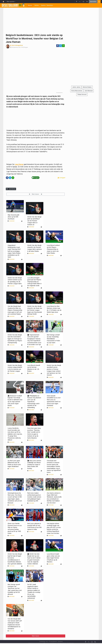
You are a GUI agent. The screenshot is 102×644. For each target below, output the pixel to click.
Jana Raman (19, 164)
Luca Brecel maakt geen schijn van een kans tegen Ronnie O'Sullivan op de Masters (53, 558)
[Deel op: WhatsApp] (63, 46)
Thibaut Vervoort (82, 94)
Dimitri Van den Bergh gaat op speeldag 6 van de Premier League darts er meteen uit (34, 221)
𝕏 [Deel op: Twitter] (60, 46)
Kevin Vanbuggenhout (17, 45)
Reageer (26, 47)
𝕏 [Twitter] (89, 638)
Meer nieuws (36, 194)
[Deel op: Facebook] (58, 46)
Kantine (37, 5)
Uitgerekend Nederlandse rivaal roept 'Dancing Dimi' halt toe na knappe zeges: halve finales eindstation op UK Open (14, 251)
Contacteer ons (44, 637)
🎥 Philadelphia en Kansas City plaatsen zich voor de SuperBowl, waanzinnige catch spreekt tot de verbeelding (34, 402)
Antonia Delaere (87, 87)
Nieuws (30, 5)
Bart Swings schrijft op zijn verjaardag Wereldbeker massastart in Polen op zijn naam (53, 339)
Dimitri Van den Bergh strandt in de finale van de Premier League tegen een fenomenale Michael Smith (35, 310)
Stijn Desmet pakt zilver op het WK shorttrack (13, 217)
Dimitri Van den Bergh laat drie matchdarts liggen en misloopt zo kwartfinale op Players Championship (15, 339)
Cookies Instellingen (50, 639)
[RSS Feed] (95, 638)
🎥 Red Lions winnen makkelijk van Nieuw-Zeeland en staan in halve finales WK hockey (34, 465)
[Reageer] (22, 221)
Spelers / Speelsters (47, 5)
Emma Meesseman (77, 91)
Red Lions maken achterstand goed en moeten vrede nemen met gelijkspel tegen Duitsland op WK (34, 497)
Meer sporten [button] (10, 2)
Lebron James (76, 87)
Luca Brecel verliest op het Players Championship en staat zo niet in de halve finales (53, 249)
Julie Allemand (89, 91)
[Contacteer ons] (92, 638)
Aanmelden (93, 2)
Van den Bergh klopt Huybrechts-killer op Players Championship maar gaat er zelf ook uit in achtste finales (15, 310)
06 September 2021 (16, 47)
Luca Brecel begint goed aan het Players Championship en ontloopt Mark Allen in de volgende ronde (34, 282)
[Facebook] (86, 638)
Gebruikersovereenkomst (35, 639)
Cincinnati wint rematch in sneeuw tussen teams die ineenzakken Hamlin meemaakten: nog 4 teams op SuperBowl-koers (54, 466)
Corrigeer (61, 178)
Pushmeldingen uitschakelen (66, 639)
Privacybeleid (53, 637)
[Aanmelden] (7, 189)
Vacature (60, 637)
